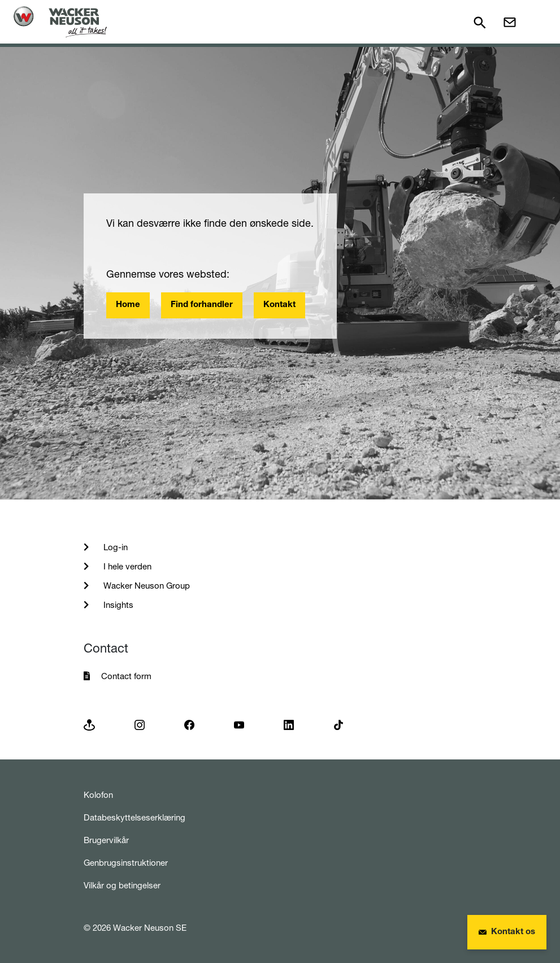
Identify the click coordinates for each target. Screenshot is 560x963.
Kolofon (98, 795)
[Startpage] (60, 22)
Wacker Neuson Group (146, 586)
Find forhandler (202, 305)
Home (128, 305)
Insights (117, 605)
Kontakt (279, 305)
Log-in (114, 547)
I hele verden (126, 566)
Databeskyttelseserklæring (134, 817)
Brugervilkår (106, 840)
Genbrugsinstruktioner (126, 863)
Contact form (126, 676)
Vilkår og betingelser (122, 885)
